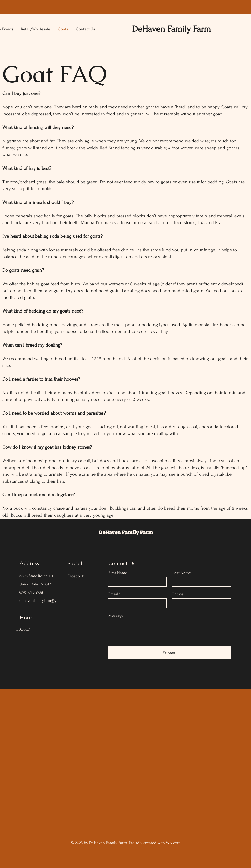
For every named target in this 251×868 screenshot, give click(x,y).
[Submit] (169, 653)
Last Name (182, 573)
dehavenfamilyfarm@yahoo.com (46, 600)
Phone (178, 594)
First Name (118, 573)
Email (113, 594)
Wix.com (173, 843)
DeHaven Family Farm (126, 532)
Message (116, 615)
